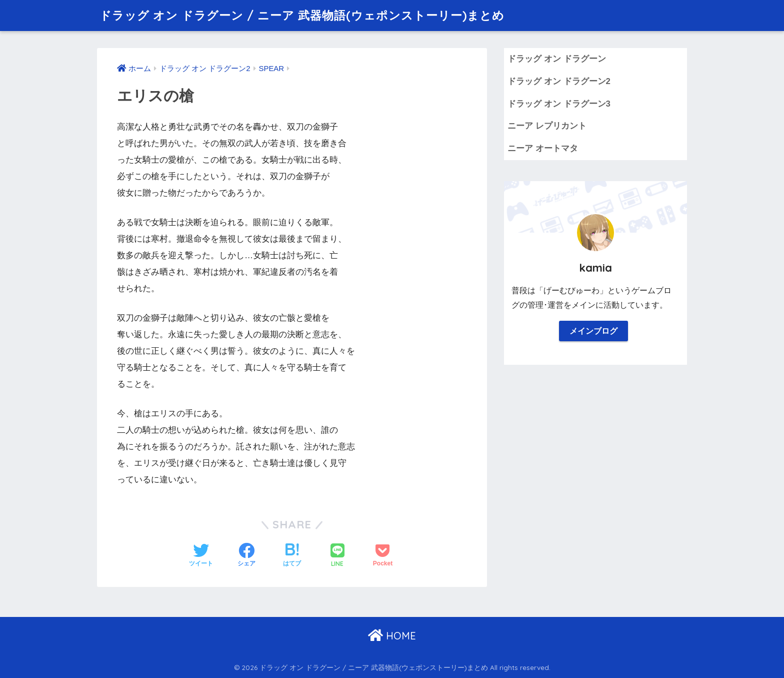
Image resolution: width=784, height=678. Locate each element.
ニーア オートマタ (543, 148)
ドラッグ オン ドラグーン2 (559, 81)
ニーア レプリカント (547, 126)
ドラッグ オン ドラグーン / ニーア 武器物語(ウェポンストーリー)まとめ (302, 15)
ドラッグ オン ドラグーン (556, 59)
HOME (392, 636)
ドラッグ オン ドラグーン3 (559, 104)
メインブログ (593, 331)
